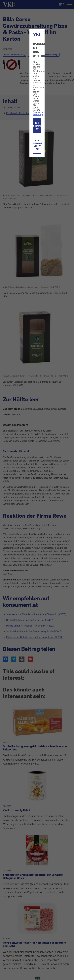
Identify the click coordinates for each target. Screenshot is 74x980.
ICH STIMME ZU (37, 126)
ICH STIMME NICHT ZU (37, 145)
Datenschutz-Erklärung (39, 113)
